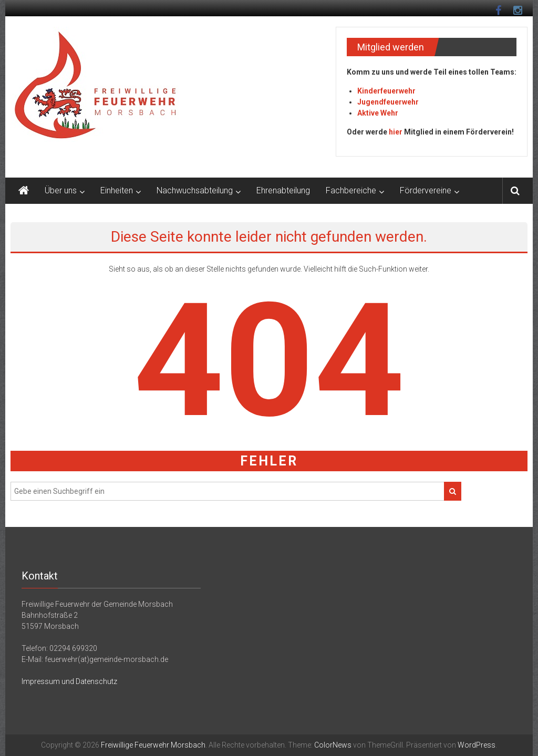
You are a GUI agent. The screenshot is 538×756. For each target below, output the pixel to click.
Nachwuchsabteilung (195, 190)
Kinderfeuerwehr (386, 91)
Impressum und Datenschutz (69, 681)
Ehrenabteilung (283, 190)
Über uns (61, 190)
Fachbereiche (351, 190)
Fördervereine (426, 190)
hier (396, 132)
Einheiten (117, 190)
